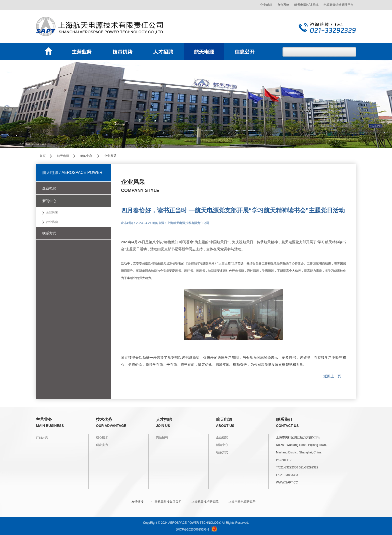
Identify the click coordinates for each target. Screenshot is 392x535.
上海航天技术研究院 (205, 502)
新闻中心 (222, 445)
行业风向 (52, 222)
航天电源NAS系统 (306, 5)
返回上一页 (332, 376)
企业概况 (222, 437)
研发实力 (102, 445)
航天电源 (63, 156)
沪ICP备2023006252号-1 (193, 529)
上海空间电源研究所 (242, 502)
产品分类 (42, 437)
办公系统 (283, 5)
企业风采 (52, 212)
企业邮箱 (266, 5)
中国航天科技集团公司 (166, 502)
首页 (43, 156)
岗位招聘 (162, 437)
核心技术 (102, 437)
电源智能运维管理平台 (338, 5)
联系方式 (222, 452)
